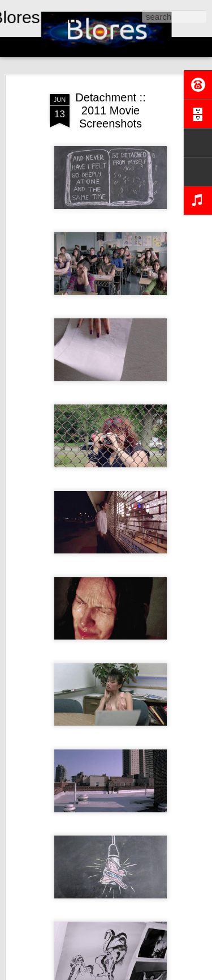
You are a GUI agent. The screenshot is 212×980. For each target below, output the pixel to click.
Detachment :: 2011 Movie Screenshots (111, 110)
